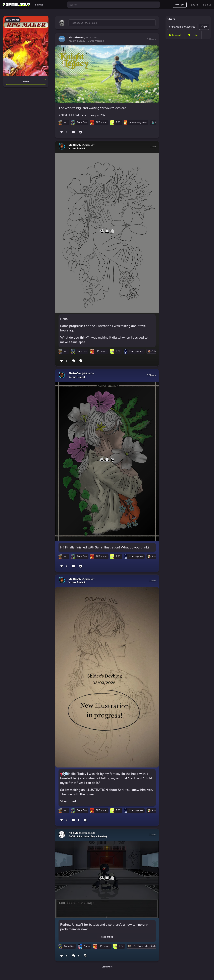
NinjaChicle (75, 833)
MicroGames (76, 37)
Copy (204, 27)
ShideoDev (75, 145)
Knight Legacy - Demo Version (86, 41)
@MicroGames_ (91, 38)
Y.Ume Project (77, 149)
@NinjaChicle (88, 833)
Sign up (207, 5)
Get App (180, 5)
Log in (195, 5)
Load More (107, 967)
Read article (107, 937)
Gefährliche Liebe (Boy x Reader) (88, 836)
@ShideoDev (88, 145)
